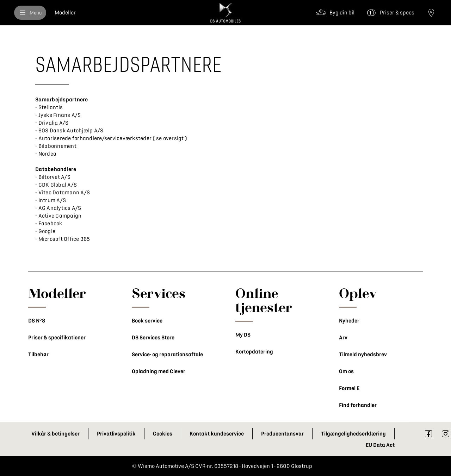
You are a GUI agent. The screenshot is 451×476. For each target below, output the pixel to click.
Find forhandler (358, 405)
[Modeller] (65, 13)
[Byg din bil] (335, 13)
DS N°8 (37, 321)
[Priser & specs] (390, 13)
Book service (147, 321)
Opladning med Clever (159, 371)
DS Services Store (153, 338)
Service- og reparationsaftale (167, 355)
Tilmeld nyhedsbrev (363, 355)
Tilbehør (38, 355)
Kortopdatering (254, 352)
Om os (346, 371)
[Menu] (30, 13)
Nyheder (349, 321)
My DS (243, 335)
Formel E (349, 388)
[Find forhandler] (431, 13)
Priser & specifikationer (57, 338)
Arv (343, 338)
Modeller (57, 293)
